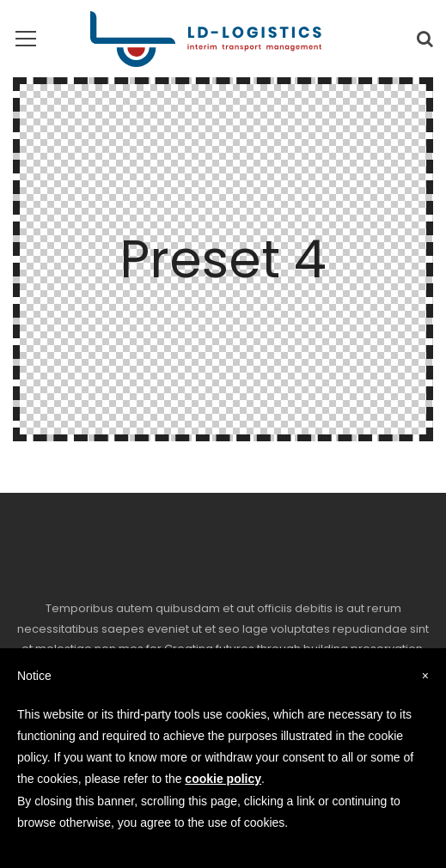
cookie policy (223, 779)
